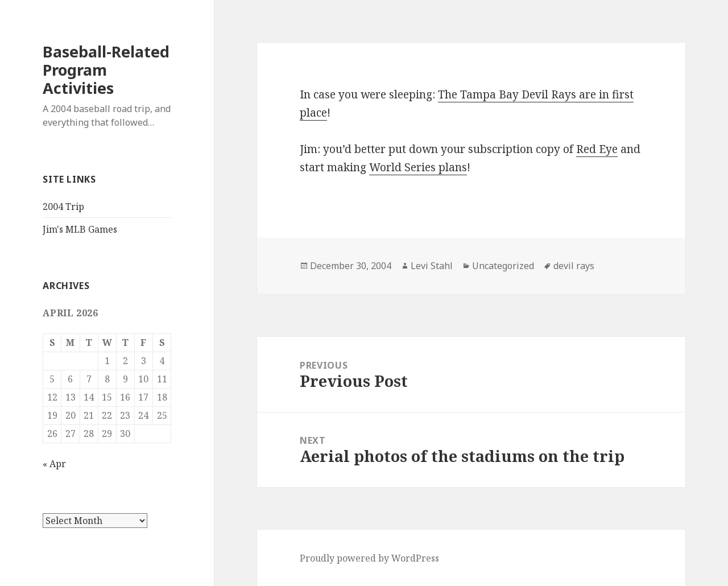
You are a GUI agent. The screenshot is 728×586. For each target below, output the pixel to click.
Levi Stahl (432, 266)
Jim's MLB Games (80, 229)
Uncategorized (503, 266)
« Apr (54, 464)
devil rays (574, 266)
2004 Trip (63, 207)
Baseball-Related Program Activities (106, 70)
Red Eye (597, 149)
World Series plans (418, 167)
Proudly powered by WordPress (369, 558)
